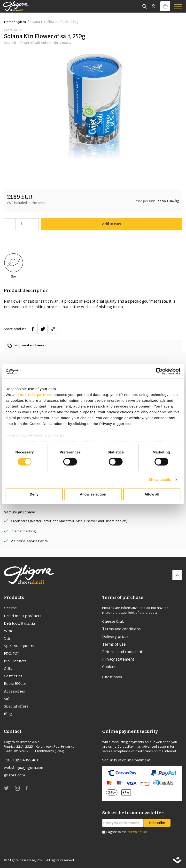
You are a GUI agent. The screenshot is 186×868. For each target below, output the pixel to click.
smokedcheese (33, 345)
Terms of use (114, 644)
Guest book (112, 677)
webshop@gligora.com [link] (24, 768)
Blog (8, 714)
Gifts (8, 669)
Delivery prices (115, 636)
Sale (8, 699)
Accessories (14, 691)
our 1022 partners (36, 394)
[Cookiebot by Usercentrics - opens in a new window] (159, 371)
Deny (34, 494)
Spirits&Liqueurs (19, 646)
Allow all (152, 494)
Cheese (10, 608)
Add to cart (112, 224)
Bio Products (15, 661)
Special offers (16, 706)
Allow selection (93, 494)
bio (17, 345)
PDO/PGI (11, 654)
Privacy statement (118, 659)
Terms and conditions (121, 629)
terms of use (137, 832)
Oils (7, 638)
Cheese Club (113, 621)
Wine (9, 631)
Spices (23, 22)
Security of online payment (126, 760)
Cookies (109, 667)
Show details (160, 479)
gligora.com (15, 775)
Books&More (15, 684)
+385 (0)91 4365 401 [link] (21, 760)
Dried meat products (23, 616)
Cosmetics (13, 676)
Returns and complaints (123, 652)
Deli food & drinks (20, 623)
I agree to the (127, 832)
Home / (9, 22)
